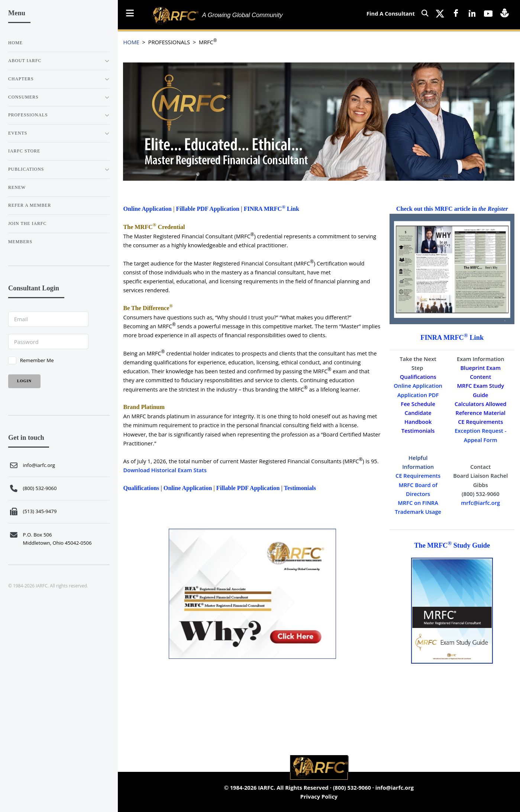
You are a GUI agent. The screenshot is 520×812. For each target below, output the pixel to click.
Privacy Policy (319, 796)
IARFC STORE (24, 151)
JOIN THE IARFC (27, 223)
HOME (131, 42)
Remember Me (37, 360)
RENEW (17, 187)
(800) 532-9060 (352, 787)
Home (15, 43)
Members (20, 242)
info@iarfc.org (395, 787)
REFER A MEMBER (30, 205)
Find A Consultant (391, 13)
